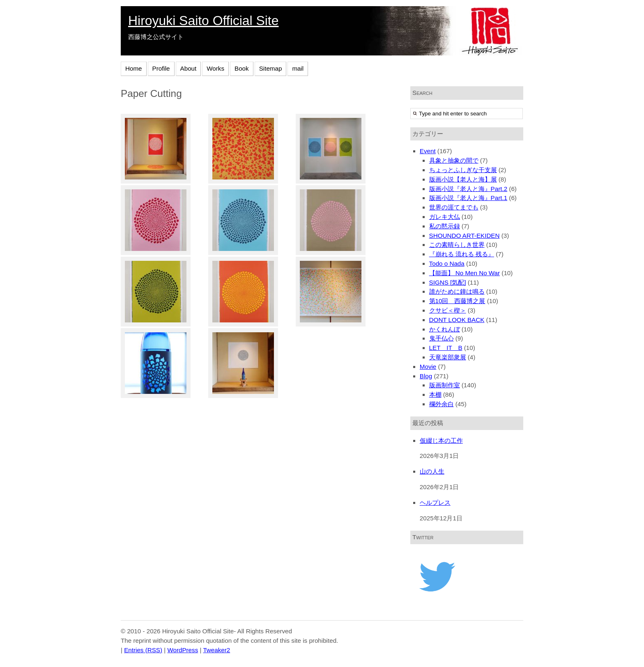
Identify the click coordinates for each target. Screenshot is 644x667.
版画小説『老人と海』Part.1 (468, 198)
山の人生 (432, 471)
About (189, 68)
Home (134, 68)
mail (298, 68)
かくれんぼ (445, 329)
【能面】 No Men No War (465, 273)
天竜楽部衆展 (448, 357)
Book (242, 68)
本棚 (435, 394)
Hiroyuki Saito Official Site (203, 21)
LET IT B (446, 348)
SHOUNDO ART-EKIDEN (465, 236)
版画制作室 (445, 385)
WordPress (183, 650)
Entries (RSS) (143, 650)
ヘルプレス (435, 503)
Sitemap (271, 68)
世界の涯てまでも (454, 207)
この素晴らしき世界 (457, 245)
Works (215, 68)
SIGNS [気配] (448, 282)
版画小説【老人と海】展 (463, 179)
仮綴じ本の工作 (441, 440)
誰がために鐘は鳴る (457, 291)
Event (428, 151)
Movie (428, 367)
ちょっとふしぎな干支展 (463, 170)
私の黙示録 (445, 226)
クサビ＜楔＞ (448, 310)
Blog (426, 376)
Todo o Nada (447, 263)
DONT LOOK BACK (457, 320)
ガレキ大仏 (445, 217)
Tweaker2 (216, 650)
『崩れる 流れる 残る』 (462, 254)
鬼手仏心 (442, 338)
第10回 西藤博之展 (457, 301)
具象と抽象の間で (454, 160)
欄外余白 (442, 404)
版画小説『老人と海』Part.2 (468, 189)
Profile (161, 68)
